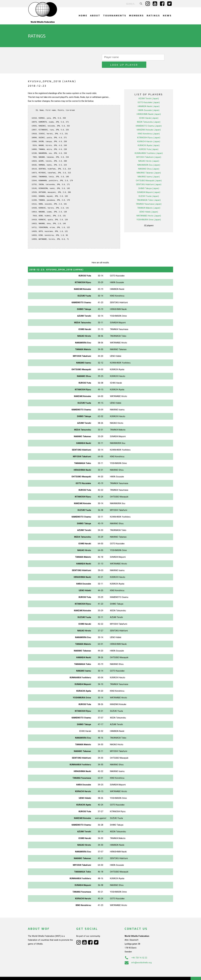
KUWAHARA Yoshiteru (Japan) (149, 146)
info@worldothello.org (138, 955)
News (167, 15)
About (95, 15)
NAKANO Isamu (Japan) (149, 169)
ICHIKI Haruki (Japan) (149, 111)
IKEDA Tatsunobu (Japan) (149, 115)
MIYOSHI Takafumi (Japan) (149, 150)
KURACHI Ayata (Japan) (149, 138)
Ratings (153, 15)
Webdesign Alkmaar (40, 975)
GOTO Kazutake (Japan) (149, 95)
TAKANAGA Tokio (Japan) (149, 193)
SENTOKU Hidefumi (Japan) (149, 177)
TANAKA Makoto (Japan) (149, 200)
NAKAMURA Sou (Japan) (149, 158)
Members (137, 15)
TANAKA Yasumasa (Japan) (149, 197)
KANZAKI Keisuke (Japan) (149, 122)
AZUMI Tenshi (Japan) (149, 91)
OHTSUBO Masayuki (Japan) (149, 173)
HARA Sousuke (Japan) (149, 103)
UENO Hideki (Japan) (149, 204)
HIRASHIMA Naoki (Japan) (149, 107)
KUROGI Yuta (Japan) (149, 142)
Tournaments (115, 15)
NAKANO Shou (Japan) (149, 161)
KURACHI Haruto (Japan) (149, 134)
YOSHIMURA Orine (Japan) (149, 212)
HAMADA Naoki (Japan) (149, 99)
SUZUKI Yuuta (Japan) (149, 189)
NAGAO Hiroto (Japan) (149, 154)
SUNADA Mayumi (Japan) (149, 185)
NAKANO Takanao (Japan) (149, 165)
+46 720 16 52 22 (136, 950)
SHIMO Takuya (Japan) (149, 181)
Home (83, 15)
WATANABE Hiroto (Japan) (149, 208)
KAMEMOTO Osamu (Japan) (149, 118)
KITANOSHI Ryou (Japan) (149, 130)
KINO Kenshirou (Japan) (149, 126)
